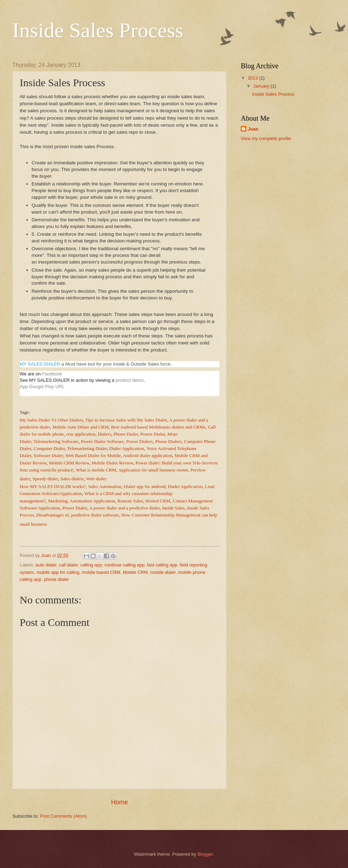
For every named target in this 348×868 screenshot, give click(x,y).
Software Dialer (48, 455)
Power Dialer (153, 434)
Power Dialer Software (102, 441)
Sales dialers (72, 479)
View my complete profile (266, 138)
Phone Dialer (126, 434)
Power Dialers (140, 441)
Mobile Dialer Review (112, 463)
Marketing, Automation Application (82, 501)
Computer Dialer (49, 448)
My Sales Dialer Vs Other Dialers (51, 420)
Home (120, 802)
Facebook (52, 374)
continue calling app (124, 565)
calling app (91, 565)
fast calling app (162, 565)
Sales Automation (105, 486)
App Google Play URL (42, 387)
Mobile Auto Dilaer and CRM (80, 427)
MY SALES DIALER (40, 364)
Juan (253, 129)
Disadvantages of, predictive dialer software (78, 515)
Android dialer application (147, 455)
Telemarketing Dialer (87, 448)
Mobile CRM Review (69, 463)
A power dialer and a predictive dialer (125, 508)
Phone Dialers (169, 441)
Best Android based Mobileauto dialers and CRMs (158, 427)
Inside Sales (173, 508)
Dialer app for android (145, 486)
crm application (81, 434)
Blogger (205, 854)
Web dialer (96, 479)
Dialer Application (127, 448)
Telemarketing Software (56, 441)
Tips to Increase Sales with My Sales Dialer (126, 420)
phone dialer (56, 579)
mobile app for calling (58, 572)
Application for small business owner (153, 470)
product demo (130, 380)
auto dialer (46, 565)
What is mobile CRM (96, 470)
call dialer (69, 565)
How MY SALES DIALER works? (53, 486)
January (262, 86)
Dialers (105, 434)
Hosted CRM (158, 501)
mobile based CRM (101, 572)
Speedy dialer (45, 479)
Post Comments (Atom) (64, 816)
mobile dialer (163, 572)
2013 (253, 78)
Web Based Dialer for (93, 455)
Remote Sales (130, 501)
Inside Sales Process (98, 30)
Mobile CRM (135, 572)
